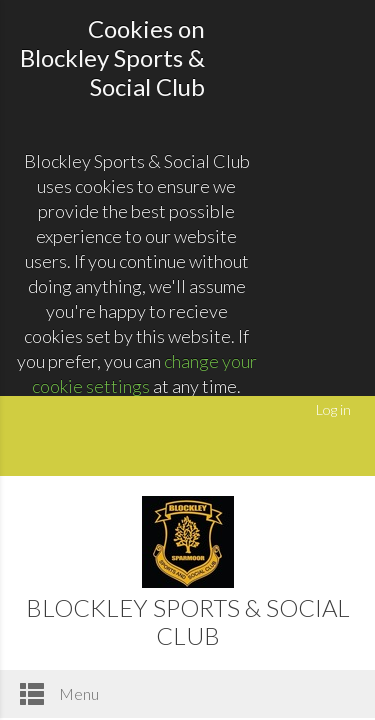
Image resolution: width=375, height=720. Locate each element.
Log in (333, 409)
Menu (59, 694)
